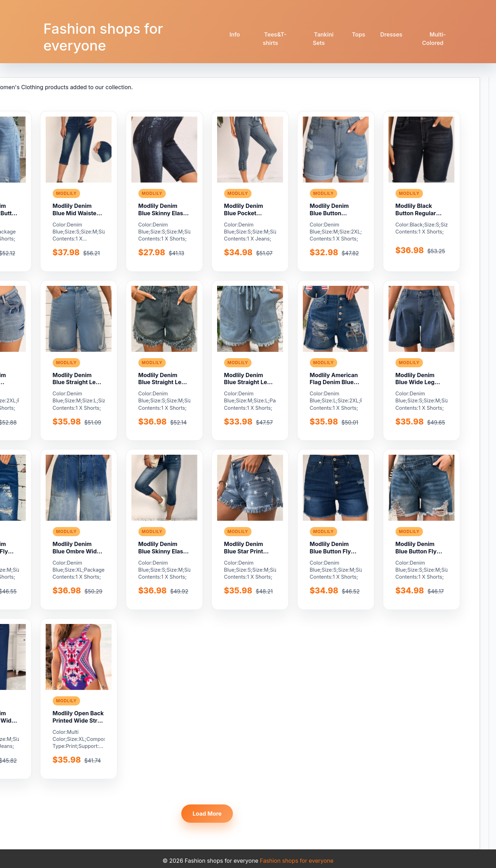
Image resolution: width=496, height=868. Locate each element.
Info (235, 34)
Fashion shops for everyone (103, 37)
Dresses (391, 34)
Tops (359, 34)
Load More (207, 814)
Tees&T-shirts (275, 39)
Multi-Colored (434, 39)
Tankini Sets (323, 39)
